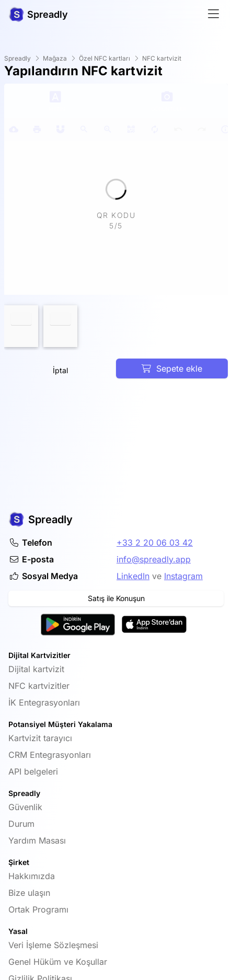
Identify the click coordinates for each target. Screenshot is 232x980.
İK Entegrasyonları (44, 702)
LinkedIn (133, 576)
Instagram (183, 576)
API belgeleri (33, 771)
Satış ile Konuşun (116, 598)
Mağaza (55, 58)
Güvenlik (25, 807)
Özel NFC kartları (105, 58)
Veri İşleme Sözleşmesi (53, 945)
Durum (21, 824)
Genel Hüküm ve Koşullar (58, 962)
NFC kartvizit (162, 58)
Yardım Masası (37, 840)
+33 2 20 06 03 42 (155, 543)
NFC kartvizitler (39, 686)
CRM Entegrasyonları (50, 755)
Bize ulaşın (29, 893)
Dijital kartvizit (36, 669)
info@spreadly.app (154, 559)
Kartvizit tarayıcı (40, 738)
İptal (60, 370)
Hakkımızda (32, 876)
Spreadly (18, 58)
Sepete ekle (172, 368)
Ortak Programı (38, 909)
